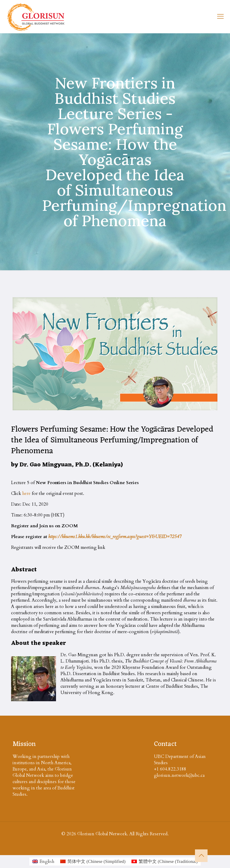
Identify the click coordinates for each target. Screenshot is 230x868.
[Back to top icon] (201, 856)
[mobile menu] (220, 16)
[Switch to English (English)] (43, 862)
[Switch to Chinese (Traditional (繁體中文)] (165, 862)
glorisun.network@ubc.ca (179, 775)
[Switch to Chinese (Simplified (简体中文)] (93, 862)
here (26, 493)
